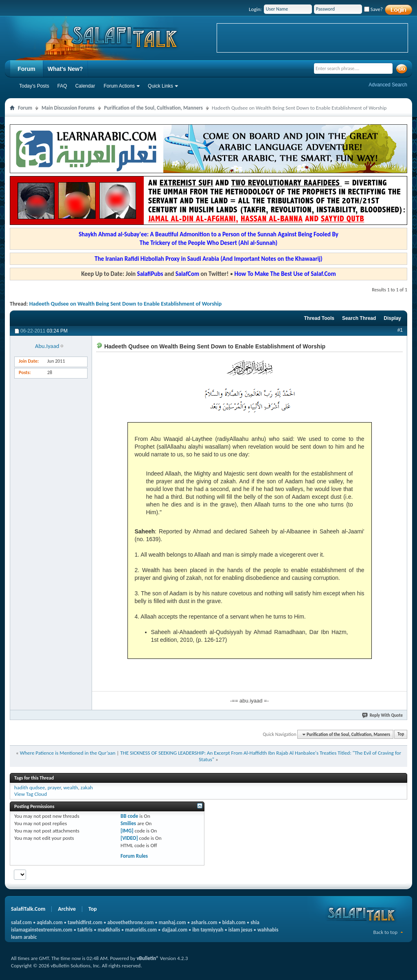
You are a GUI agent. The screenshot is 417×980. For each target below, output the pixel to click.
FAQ (62, 86)
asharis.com (204, 922)
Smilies (128, 823)
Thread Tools (319, 318)
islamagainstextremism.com (42, 930)
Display (392, 318)
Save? (373, 9)
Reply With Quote (383, 715)
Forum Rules (134, 856)
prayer (54, 787)
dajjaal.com (175, 930)
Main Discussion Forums (68, 108)
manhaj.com (172, 922)
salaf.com (21, 922)
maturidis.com (141, 930)
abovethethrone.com (131, 922)
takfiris (85, 930)
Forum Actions (119, 86)
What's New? (65, 69)
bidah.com (234, 922)
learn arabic (24, 937)
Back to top (385, 932)
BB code (129, 816)
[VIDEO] (129, 838)
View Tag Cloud (31, 794)
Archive (67, 909)
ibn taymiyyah (208, 930)
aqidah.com (49, 922)
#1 (400, 330)
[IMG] (127, 831)
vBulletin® (147, 958)
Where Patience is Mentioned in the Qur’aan (68, 753)
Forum (26, 69)
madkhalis (109, 930)
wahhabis (268, 930)
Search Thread (359, 318)
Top (401, 734)
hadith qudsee (30, 787)
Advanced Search (388, 85)
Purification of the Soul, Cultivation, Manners (154, 108)
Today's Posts (34, 86)
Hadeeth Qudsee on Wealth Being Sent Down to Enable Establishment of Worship (125, 304)
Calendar (85, 86)
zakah (87, 787)
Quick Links (160, 86)
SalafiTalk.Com (28, 909)
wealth (71, 787)
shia (255, 922)
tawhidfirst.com (85, 922)
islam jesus (240, 930)
